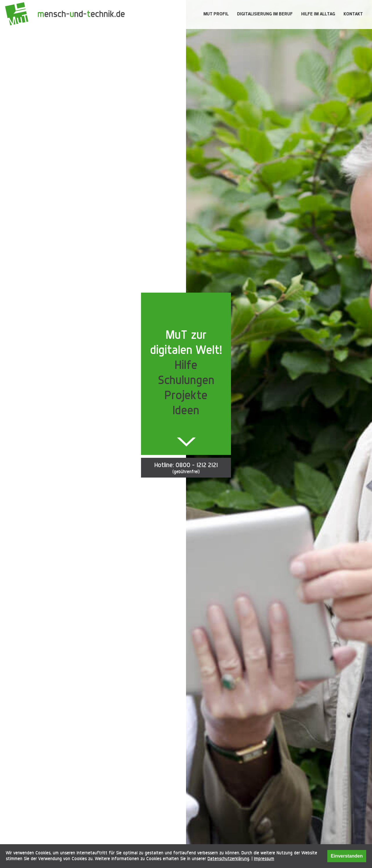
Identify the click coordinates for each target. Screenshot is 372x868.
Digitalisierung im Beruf (265, 14)
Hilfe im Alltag (318, 14)
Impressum (264, 859)
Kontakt (353, 14)
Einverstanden (347, 856)
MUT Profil (216, 14)
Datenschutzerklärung (228, 859)
